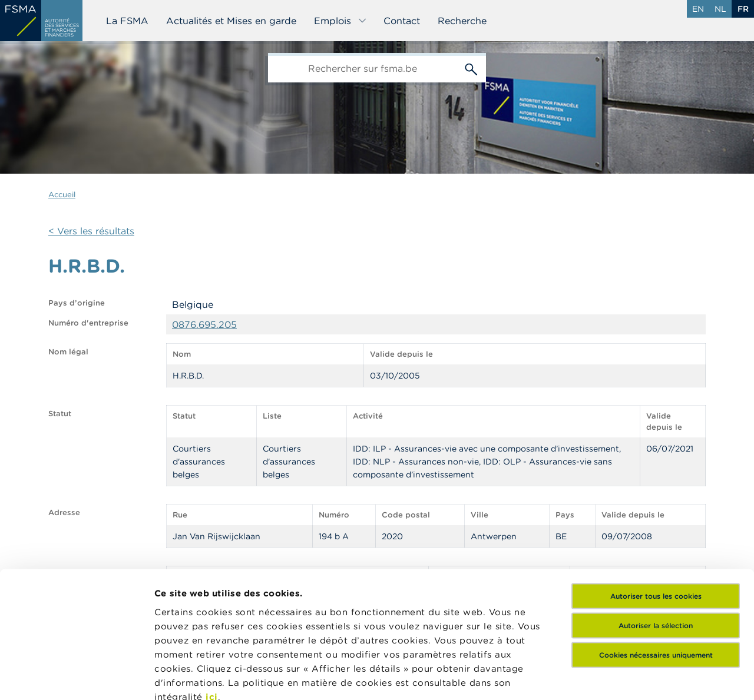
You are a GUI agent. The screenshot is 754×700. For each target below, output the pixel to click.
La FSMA (127, 21)
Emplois (340, 21)
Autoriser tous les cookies (656, 488)
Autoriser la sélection (656, 517)
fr (743, 9)
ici (212, 588)
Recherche (462, 21)
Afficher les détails (198, 677)
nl (720, 9)
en (698, 9)
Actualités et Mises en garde (231, 21)
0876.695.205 (204, 324)
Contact (402, 21)
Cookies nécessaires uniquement (656, 547)
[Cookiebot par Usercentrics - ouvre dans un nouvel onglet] (76, 677)
